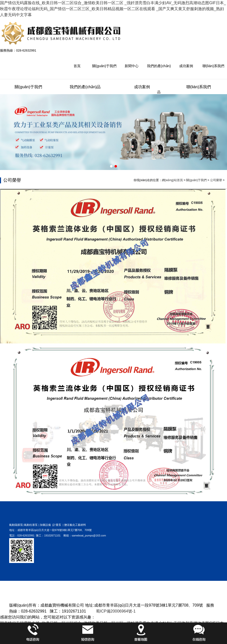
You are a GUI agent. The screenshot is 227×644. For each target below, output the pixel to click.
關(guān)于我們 (104, 66)
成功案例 (186, 66)
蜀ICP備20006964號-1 (116, 611)
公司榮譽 (216, 180)
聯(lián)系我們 (213, 66)
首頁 (77, 66)
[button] (111, 166)
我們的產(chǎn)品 (159, 79)
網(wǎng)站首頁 (172, 180)
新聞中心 (132, 66)
